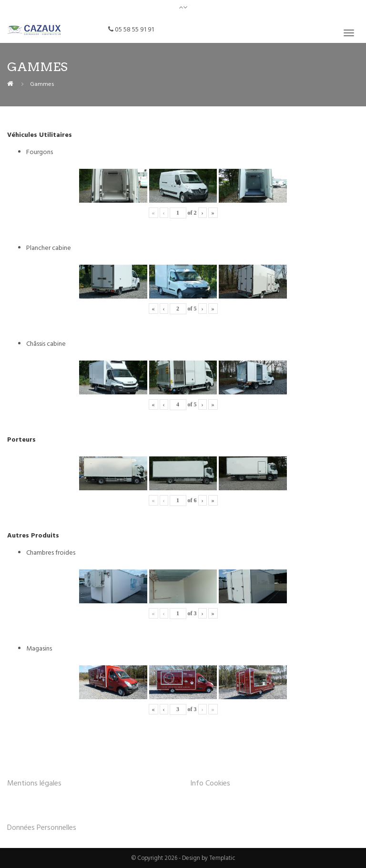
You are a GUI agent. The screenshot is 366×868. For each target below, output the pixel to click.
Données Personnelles (42, 827)
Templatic (222, 858)
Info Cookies (210, 783)
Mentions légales (34, 783)
